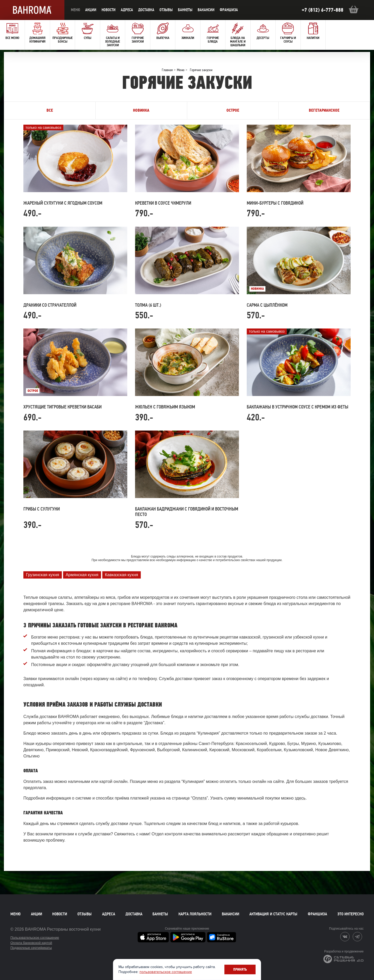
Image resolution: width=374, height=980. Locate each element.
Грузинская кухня (43, 575)
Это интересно (350, 914)
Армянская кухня (82, 575)
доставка (146, 10)
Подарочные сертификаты (31, 948)
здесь (300, 798)
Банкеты (185, 10)
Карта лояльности (195, 914)
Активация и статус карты (273, 914)
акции (91, 10)
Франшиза (229, 10)
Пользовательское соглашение (35, 938)
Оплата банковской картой (31, 943)
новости (109, 10)
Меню (15, 914)
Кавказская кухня (122, 575)
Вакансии (206, 10)
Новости (60, 914)
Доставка (134, 914)
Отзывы (166, 10)
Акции (36, 914)
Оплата (199, 798)
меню (75, 10)
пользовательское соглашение (166, 972)
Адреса (127, 10)
